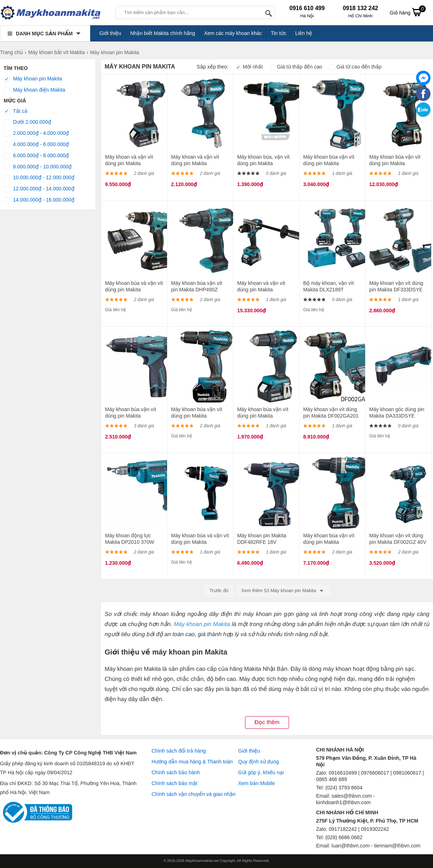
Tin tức (279, 33)
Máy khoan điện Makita (34, 90)
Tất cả (16, 111)
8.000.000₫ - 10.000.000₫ (38, 167)
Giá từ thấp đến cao (296, 67)
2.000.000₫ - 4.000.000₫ (36, 133)
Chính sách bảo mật (174, 783)
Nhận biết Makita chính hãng (163, 33)
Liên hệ (304, 33)
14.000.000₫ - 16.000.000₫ (39, 200)
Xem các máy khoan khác (233, 33)
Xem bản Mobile (257, 783)
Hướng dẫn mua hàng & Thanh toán (192, 762)
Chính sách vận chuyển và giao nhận (194, 794)
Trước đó (219, 591)
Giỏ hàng (408, 12)
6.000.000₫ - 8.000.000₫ (36, 156)
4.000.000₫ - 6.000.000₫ (36, 145)
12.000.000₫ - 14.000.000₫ (39, 189)
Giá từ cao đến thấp (355, 67)
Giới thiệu (110, 33)
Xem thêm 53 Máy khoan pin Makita (283, 591)
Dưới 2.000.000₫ (27, 122)
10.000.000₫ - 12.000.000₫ (39, 178)
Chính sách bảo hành (176, 772)
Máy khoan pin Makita (33, 79)
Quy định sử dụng (259, 762)
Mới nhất (249, 67)
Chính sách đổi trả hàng (179, 751)
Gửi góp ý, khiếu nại (261, 772)
